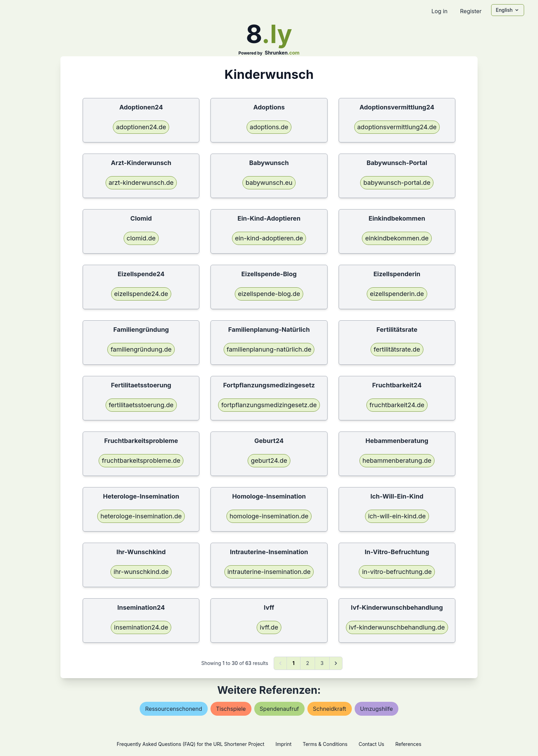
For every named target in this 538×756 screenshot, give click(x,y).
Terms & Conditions (325, 744)
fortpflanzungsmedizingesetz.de (269, 405)
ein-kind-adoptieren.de (269, 238)
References (408, 744)
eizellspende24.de (141, 294)
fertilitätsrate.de (397, 349)
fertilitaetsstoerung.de (141, 405)
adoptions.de (269, 127)
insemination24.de (141, 627)
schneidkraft (330, 709)
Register (471, 11)
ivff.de (269, 627)
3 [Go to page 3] (322, 663)
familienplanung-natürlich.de (269, 349)
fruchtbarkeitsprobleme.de (141, 461)
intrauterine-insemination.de (269, 572)
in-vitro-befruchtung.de (397, 572)
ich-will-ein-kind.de (397, 516)
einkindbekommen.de (397, 238)
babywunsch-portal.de (397, 183)
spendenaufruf (279, 709)
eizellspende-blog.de (269, 294)
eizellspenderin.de (397, 294)
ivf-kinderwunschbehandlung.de (397, 627)
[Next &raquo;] (336, 663)
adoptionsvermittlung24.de (397, 127)
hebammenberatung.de (397, 461)
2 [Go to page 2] (308, 663)
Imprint (283, 744)
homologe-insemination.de (269, 516)
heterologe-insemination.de (141, 516)
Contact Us (371, 744)
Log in (439, 11)
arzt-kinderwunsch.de (141, 183)
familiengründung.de (141, 349)
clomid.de (141, 238)
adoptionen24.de (141, 127)
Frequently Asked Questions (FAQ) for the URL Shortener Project (191, 744)
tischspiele (231, 709)
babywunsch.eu (269, 183)
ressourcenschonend (174, 709)
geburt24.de (269, 461)
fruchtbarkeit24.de (397, 405)
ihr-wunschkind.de (141, 572)
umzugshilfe (376, 709)
